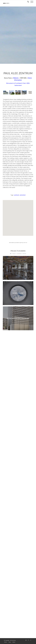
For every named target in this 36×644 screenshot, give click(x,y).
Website (16, 78)
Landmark (16, 195)
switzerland (23, 195)
